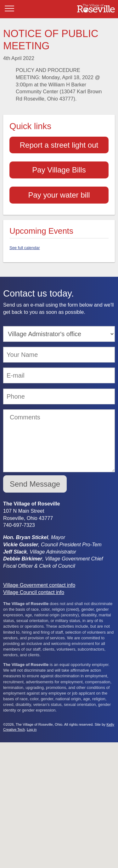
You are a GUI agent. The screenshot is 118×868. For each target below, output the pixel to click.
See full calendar (25, 248)
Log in (32, 729)
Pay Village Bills (59, 170)
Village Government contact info (39, 585)
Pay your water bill (59, 195)
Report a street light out (59, 145)
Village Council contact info (34, 592)
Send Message (35, 484)
